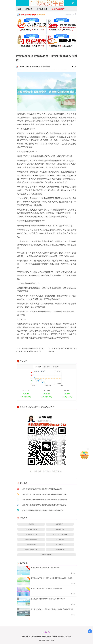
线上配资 (31, 524)
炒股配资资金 (46, 67)
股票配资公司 (60, 529)
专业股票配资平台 (31, 534)
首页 (19, 9)
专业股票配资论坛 (31, 529)
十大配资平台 (60, 539)
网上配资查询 (60, 544)
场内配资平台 (42, 9)
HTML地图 (68, 636)
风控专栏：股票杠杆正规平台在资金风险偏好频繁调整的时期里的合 (44, 505)
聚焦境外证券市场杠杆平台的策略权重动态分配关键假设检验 (42, 489)
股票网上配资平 (58, 9)
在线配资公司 (31, 544)
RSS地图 (61, 636)
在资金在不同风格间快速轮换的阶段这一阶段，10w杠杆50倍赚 (43, 510)
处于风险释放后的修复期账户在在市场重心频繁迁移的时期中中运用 (44, 500)
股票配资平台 (60, 524)
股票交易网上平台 (31, 539)
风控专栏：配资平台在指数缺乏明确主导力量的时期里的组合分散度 (44, 494)
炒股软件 (29, 9)
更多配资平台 (71, 14)
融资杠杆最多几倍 (31, 550)
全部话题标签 (47, 555)
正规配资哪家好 (60, 550)
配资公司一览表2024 (60, 534)
